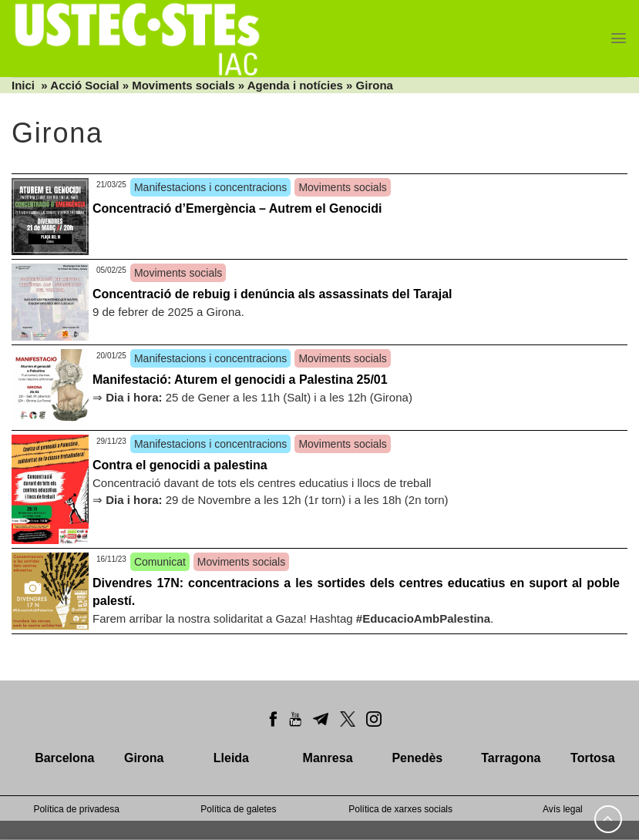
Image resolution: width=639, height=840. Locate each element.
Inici (23, 85)
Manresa (328, 758)
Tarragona (511, 758)
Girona (375, 85)
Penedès (417, 758)
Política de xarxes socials (400, 809)
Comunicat (160, 562)
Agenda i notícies (295, 85)
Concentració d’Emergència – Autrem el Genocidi (237, 208)
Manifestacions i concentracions (210, 187)
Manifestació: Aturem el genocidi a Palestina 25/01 (240, 380)
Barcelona (64, 758)
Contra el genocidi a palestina (180, 465)
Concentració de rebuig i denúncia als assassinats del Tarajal (272, 294)
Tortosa (592, 758)
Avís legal (563, 809)
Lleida (231, 758)
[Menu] (619, 38)
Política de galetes (238, 809)
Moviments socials (183, 85)
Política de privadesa (76, 809)
